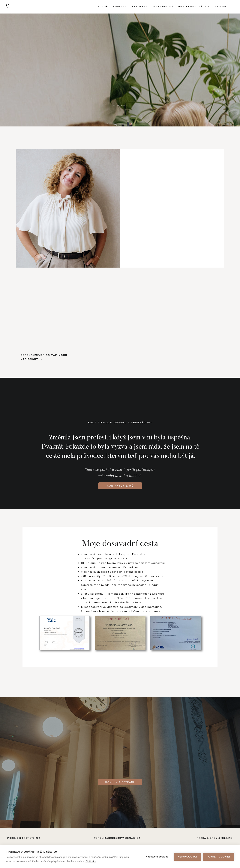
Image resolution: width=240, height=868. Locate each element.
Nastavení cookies (157, 857)
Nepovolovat (187, 857)
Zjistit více (91, 861)
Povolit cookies (219, 857)
